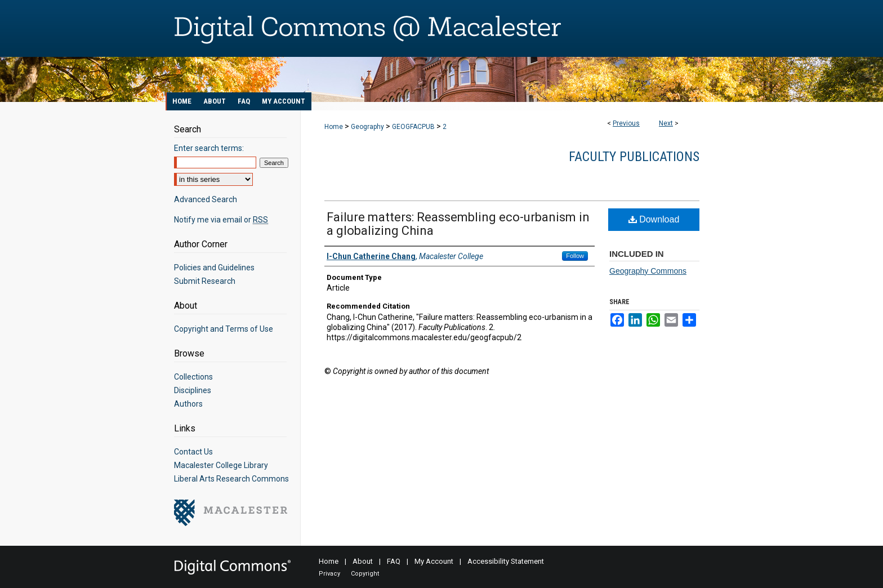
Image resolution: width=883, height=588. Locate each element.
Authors (188, 404)
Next (666, 123)
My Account (434, 561)
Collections (193, 377)
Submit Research (205, 281)
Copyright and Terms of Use (224, 329)
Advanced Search (206, 199)
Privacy (329, 574)
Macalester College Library (221, 465)
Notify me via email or (221, 220)
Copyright (365, 574)
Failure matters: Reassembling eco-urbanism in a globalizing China (458, 224)
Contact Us (193, 452)
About (363, 561)
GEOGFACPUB (413, 127)
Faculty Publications (634, 157)
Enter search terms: (209, 148)
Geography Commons (648, 271)
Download (654, 219)
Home (334, 127)
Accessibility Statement (506, 561)
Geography (367, 127)
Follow (575, 256)
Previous (626, 123)
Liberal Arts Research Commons (231, 479)
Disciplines (193, 390)
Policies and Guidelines (214, 268)
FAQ (394, 561)
